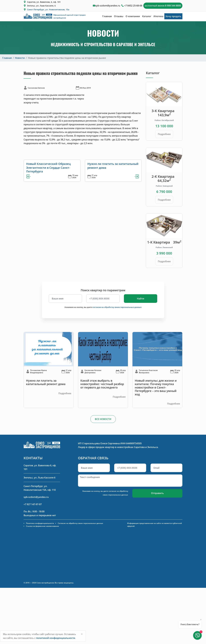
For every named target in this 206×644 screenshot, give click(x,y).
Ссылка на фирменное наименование (42, 526)
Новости (20, 58)
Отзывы (119, 16)
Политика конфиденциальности (40, 523)
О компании (133, 16)
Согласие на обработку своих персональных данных (80, 523)
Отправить (157, 493)
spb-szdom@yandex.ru (108, 6)
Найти (141, 299)
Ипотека (158, 16)
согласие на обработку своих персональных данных (117, 307)
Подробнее (164, 134)
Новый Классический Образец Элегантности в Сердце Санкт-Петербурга (48, 168)
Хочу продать (173, 16)
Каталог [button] (147, 16)
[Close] (82, 634)
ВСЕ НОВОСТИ (103, 419)
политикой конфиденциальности (56, 638)
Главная (107, 16)
